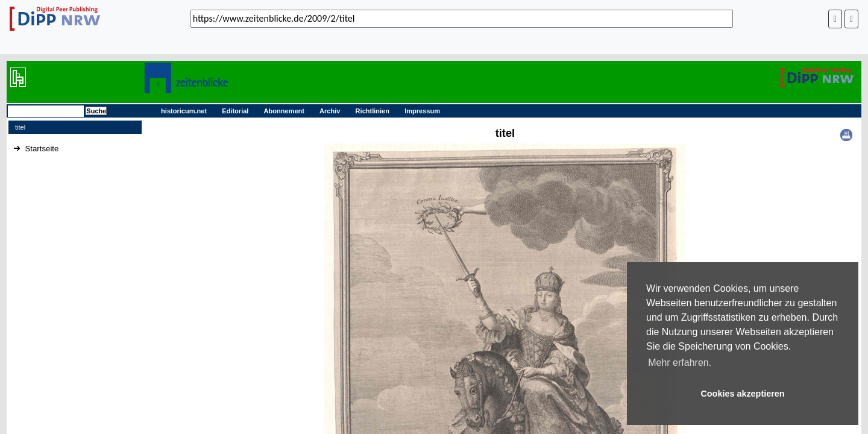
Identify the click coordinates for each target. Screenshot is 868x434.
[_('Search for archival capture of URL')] (462, 19)
